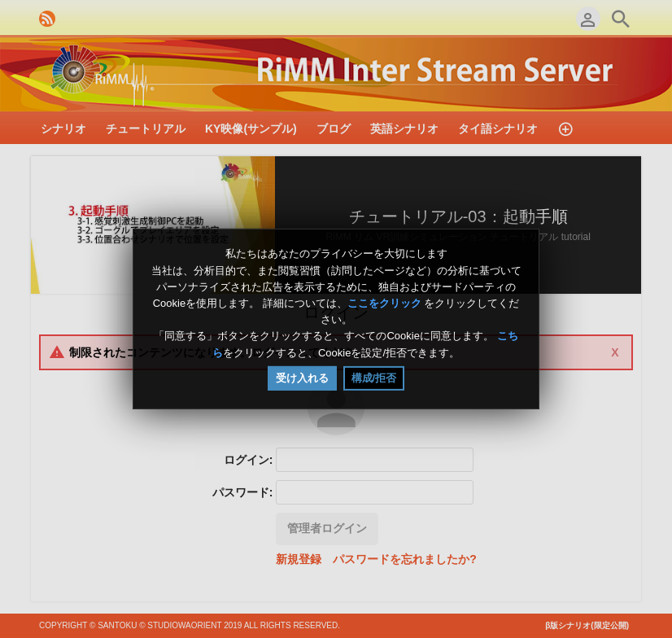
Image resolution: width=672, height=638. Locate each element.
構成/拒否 (374, 378)
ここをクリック (384, 303)
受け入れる (302, 378)
